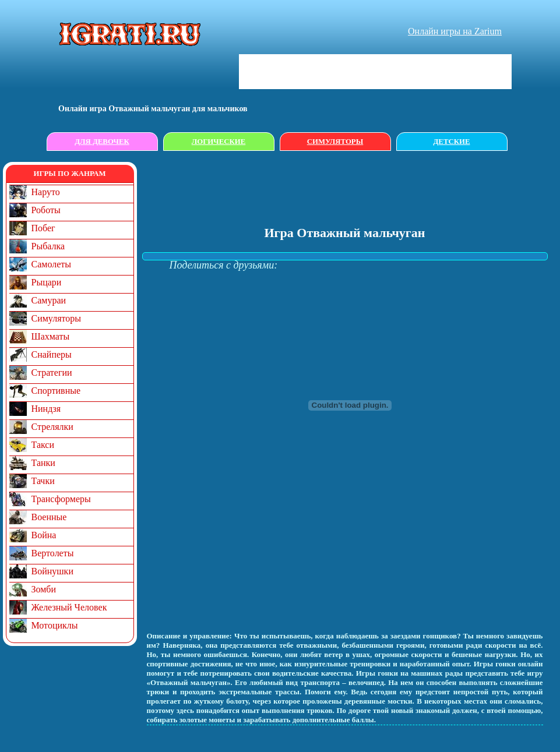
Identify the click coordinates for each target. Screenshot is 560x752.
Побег (43, 228)
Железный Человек (69, 607)
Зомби (44, 589)
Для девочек (102, 142)
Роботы (46, 210)
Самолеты (52, 264)
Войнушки (52, 571)
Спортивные (56, 391)
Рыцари (47, 282)
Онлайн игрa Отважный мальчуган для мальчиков (153, 109)
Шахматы (51, 336)
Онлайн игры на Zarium (455, 31)
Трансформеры (61, 499)
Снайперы (52, 354)
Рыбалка (48, 246)
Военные (49, 517)
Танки (43, 463)
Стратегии (52, 373)
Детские (452, 142)
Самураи (49, 300)
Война (44, 535)
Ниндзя (46, 409)
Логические (219, 142)
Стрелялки (52, 427)
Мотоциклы (55, 625)
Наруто (46, 192)
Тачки (43, 481)
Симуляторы (335, 142)
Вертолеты (53, 553)
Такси (43, 445)
